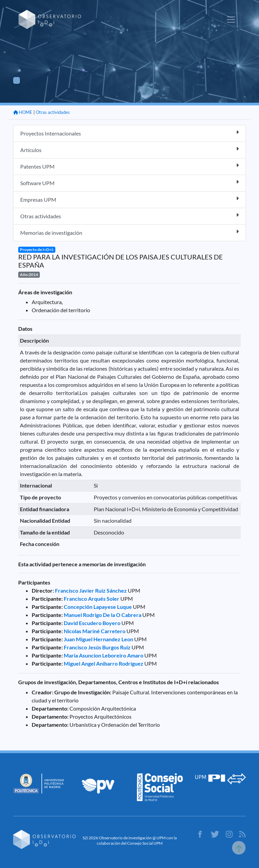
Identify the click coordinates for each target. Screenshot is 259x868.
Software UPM (129, 183)
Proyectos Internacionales (129, 133)
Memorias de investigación (129, 232)
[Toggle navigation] (231, 20)
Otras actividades (53, 112)
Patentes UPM (129, 166)
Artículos (129, 150)
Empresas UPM (129, 199)
